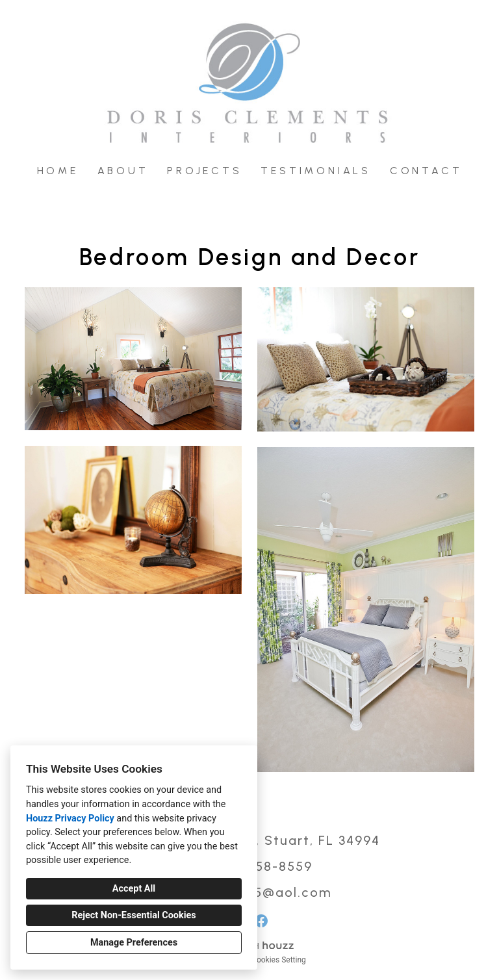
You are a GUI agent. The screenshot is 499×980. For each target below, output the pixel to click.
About (123, 171)
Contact (426, 171)
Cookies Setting (279, 960)
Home (58, 171)
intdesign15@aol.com (258, 892)
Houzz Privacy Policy (70, 819)
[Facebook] (261, 921)
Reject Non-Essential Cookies (134, 915)
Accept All (134, 889)
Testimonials (316, 171)
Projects (204, 171)
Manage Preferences (134, 943)
